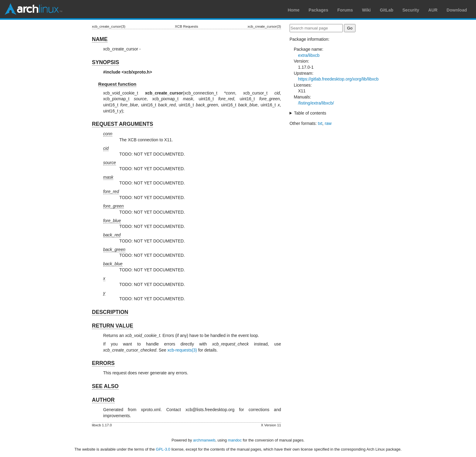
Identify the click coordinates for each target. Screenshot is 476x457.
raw (328, 123)
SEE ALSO (105, 386)
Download (457, 10)
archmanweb (204, 440)
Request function (117, 84)
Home (294, 10)
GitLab (386, 10)
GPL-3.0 (163, 449)
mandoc (235, 440)
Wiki (367, 10)
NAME (100, 39)
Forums (345, 10)
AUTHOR (103, 400)
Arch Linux (33, 9)
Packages (319, 10)
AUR (433, 10)
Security (411, 10)
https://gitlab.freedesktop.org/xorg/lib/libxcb (338, 79)
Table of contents (310, 113)
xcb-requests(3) (182, 350)
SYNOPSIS (105, 62)
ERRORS (103, 363)
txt (320, 123)
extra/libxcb (309, 55)
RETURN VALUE (113, 326)
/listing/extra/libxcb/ (316, 103)
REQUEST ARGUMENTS (123, 124)
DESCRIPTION (110, 312)
